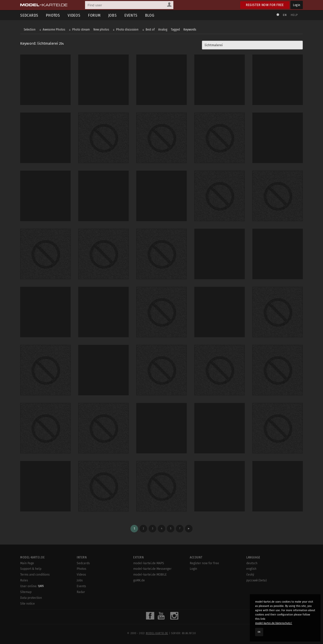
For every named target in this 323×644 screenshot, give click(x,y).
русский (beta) (257, 580)
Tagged (175, 29)
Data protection (31, 598)
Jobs (113, 15)
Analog (163, 29)
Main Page (27, 563)
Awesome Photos (54, 29)
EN (285, 15)
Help (294, 15)
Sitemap (26, 592)
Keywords (190, 29)
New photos (101, 29)
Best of (150, 29)
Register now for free (265, 5)
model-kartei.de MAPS (149, 563)
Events (131, 15)
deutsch (252, 563)
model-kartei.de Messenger (152, 569)
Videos (74, 15)
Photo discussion (127, 29)
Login (297, 5)
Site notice (28, 604)
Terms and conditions (35, 575)
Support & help (31, 569)
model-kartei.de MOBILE (150, 575)
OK (259, 632)
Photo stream (81, 29)
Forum (94, 15)
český (250, 575)
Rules (24, 580)
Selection (30, 29)
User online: (32, 586)
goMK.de (139, 580)
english (251, 569)
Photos (53, 15)
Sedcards (29, 15)
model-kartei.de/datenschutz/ (274, 623)
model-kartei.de (157, 633)
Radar (81, 592)
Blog (150, 15)
